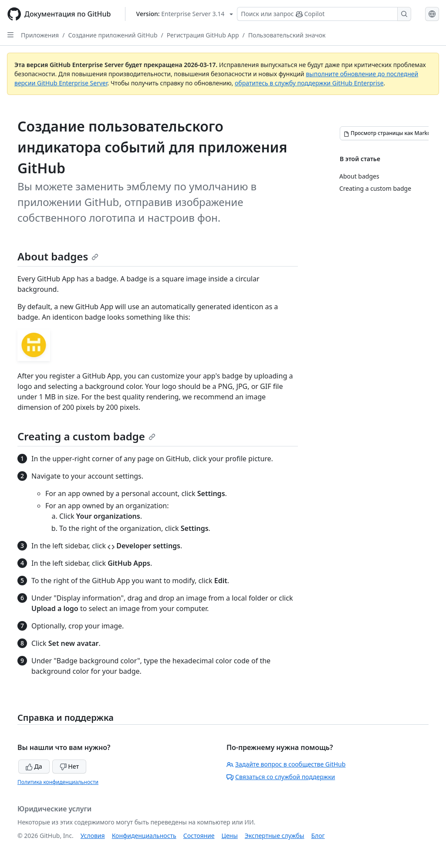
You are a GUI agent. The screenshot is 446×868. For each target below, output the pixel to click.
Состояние (199, 836)
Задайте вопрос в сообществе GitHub (286, 764)
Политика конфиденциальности (58, 782)
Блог (318, 836)
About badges (58, 256)
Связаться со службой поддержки (281, 777)
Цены (230, 836)
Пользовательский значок (287, 35)
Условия (93, 836)
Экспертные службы (275, 836)
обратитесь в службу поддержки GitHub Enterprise (309, 83)
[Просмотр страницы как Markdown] (392, 133)
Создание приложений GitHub (113, 35)
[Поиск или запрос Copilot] (324, 14)
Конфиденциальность (144, 836)
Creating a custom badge (86, 436)
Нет (69, 766)
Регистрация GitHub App (203, 35)
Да (34, 766)
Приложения (40, 35)
